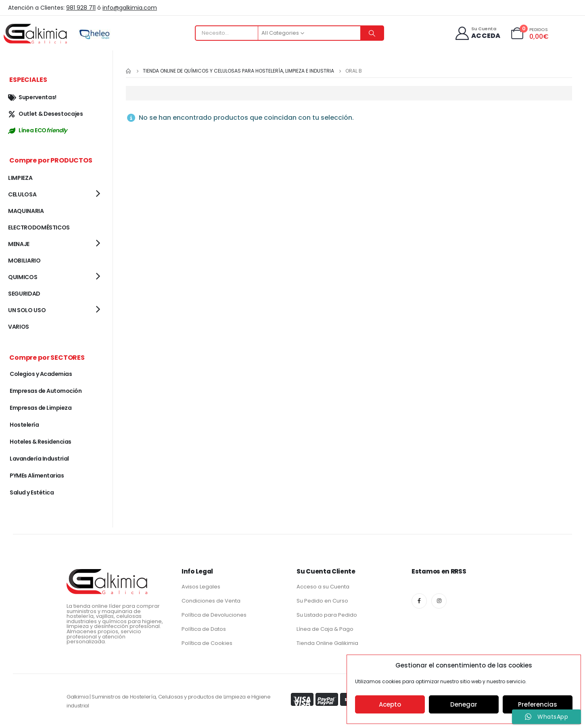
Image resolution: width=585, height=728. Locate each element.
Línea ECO (38, 130)
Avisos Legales (201, 587)
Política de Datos (204, 629)
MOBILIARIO (24, 261)
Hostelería (24, 425)
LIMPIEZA (20, 178)
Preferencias (538, 704)
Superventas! (32, 97)
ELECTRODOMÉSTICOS (39, 227)
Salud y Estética (32, 492)
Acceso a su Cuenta (323, 587)
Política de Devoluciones (214, 615)
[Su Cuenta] (477, 33)
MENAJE (19, 244)
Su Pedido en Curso (322, 601)
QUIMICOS (23, 277)
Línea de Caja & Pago (325, 629)
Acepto (390, 704)
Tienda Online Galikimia (327, 643)
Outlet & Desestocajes (46, 114)
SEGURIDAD (24, 294)
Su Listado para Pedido (327, 615)
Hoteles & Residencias (41, 442)
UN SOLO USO (27, 310)
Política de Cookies (207, 643)
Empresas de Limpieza (41, 408)
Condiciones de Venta (211, 601)
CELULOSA (22, 194)
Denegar (464, 704)
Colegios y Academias (41, 374)
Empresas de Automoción (46, 391)
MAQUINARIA (26, 211)
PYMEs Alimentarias (37, 476)
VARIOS (19, 327)
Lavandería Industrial (39, 459)
